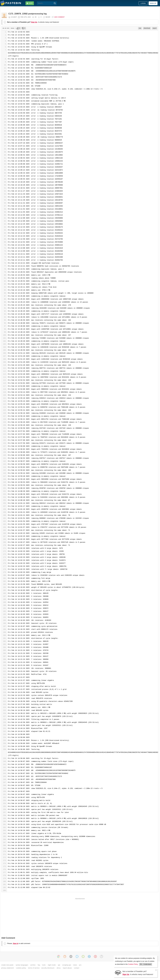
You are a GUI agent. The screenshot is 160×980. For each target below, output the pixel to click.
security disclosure (48, 968)
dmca (59, 968)
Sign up (153, 3)
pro (80, 965)
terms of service (34, 968)
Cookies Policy (133, 964)
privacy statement (7, 968)
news (75, 965)
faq (39, 965)
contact (77, 968)
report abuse (67, 968)
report (155, 28)
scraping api (67, 965)
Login (143, 3)
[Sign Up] (118, 973)
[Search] (55, 3)
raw (140, 28)
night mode (52, 965)
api (59, 965)
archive (33, 965)
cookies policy (21, 968)
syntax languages (22, 965)
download (147, 28)
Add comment (59, 17)
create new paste (7, 965)
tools (44, 965)
